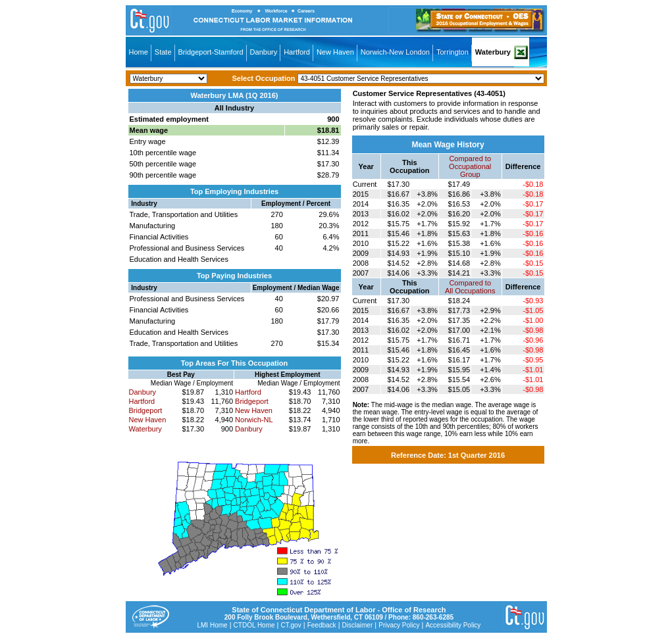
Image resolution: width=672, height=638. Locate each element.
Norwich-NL (254, 420)
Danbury (264, 52)
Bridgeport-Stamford (211, 52)
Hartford (297, 52)
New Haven (335, 52)
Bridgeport (146, 410)
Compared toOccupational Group (470, 166)
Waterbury (493, 52)
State (163, 52)
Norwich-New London (395, 52)
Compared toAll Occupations (470, 287)
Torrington (452, 52)
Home (139, 52)
